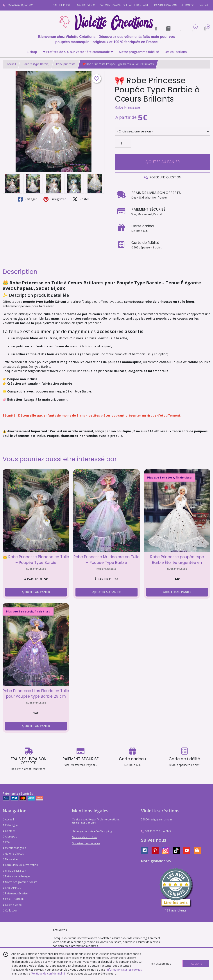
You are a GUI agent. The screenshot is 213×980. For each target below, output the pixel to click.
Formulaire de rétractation (20, 865)
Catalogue (10, 825)
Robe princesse (66, 64)
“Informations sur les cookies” (124, 970)
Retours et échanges (16, 876)
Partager (27, 199)
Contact (203, 5)
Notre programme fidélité (20, 882)
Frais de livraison (14, 871)
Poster (81, 199)
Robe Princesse (127, 107)
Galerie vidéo (12, 905)
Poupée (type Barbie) (36, 64)
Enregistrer (55, 199)
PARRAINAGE (12, 888)
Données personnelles (86, 843)
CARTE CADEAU (13, 899)
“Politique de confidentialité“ (48, 974)
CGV (6, 842)
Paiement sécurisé (15, 893)
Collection (10, 911)
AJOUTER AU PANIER (163, 162)
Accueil (11, 64)
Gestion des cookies (85, 837)
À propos (10, 837)
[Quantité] (123, 143)
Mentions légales (14, 848)
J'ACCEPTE (196, 964)
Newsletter (11, 859)
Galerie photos (13, 854)
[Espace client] (181, 29)
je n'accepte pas (161, 964)
